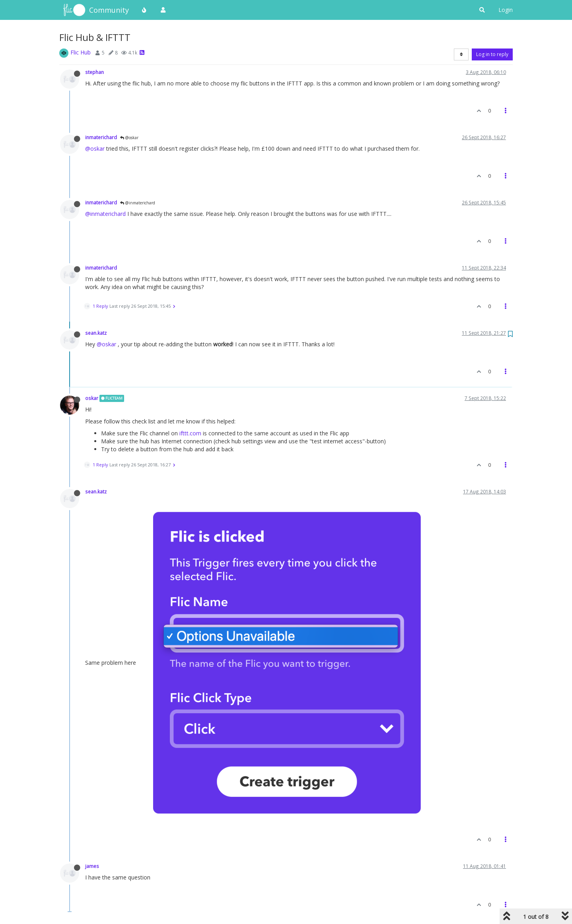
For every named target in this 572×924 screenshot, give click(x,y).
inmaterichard (101, 137)
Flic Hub (81, 52)
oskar (92, 398)
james (92, 866)
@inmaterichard (138, 203)
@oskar (129, 138)
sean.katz (96, 333)
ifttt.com (190, 433)
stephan (94, 72)
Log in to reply (492, 54)
